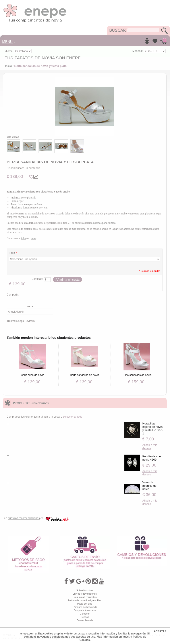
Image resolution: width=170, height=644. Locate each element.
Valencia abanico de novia (149, 486)
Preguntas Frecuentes (85, 597)
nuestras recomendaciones (24, 518)
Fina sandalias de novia (137, 375)
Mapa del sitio (85, 604)
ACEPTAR (160, 631)
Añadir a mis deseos (150, 447)
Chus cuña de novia (33, 375)
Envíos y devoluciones (85, 594)
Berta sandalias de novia (85, 375)
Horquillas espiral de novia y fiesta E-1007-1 (153, 428)
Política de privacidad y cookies (85, 600)
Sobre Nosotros (85, 590)
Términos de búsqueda (85, 607)
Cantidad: (37, 279)
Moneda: (138, 51)
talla (24, 238)
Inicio (9, 66)
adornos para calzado (104, 223)
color (34, 238)
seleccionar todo (73, 417)
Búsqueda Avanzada (85, 610)
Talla (13, 253)
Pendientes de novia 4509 (152, 458)
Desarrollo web (85, 620)
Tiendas (85, 617)
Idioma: (9, 51)
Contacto (85, 614)
